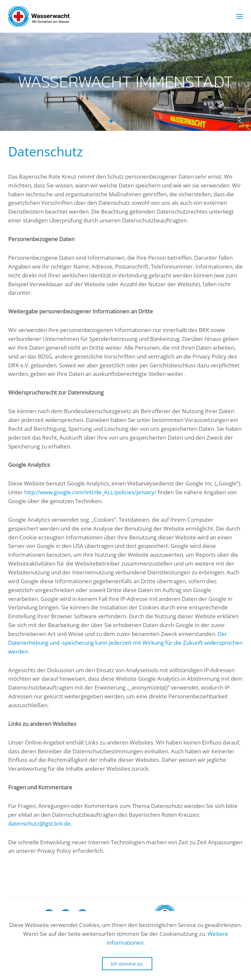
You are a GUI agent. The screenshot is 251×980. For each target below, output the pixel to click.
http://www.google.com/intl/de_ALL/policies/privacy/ (90, 492)
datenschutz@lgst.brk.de (39, 823)
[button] (240, 16)
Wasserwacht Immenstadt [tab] (111, 121)
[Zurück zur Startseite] (39, 16)
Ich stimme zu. (127, 964)
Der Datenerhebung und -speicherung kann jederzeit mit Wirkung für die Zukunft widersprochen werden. (125, 643)
